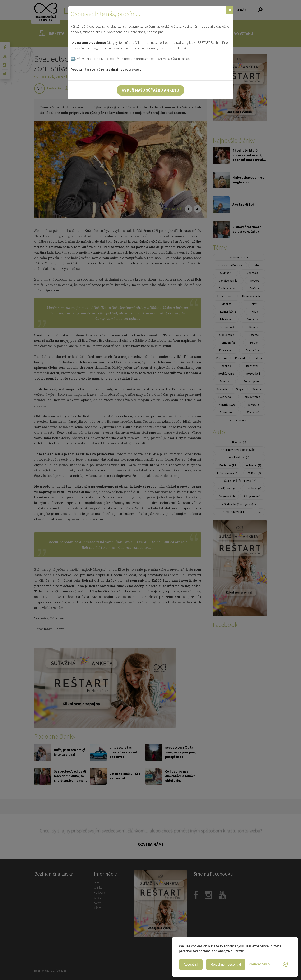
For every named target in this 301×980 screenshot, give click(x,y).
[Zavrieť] (230, 10)
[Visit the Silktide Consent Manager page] (286, 965)
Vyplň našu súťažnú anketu (150, 90)
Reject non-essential (226, 964)
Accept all (191, 964)
